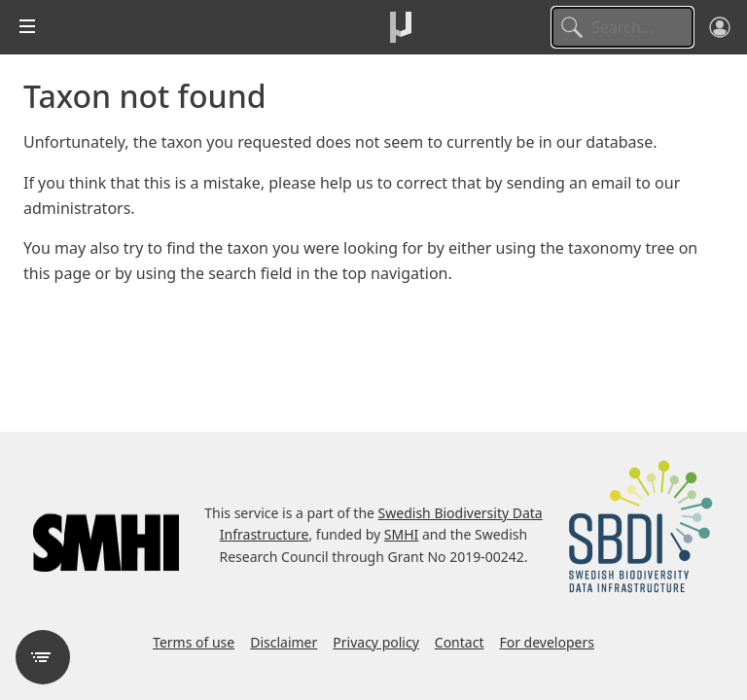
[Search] (622, 27)
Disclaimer (284, 642)
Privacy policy (376, 642)
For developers (546, 642)
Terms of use (194, 642)
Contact (460, 642)
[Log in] (720, 27)
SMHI (402, 534)
